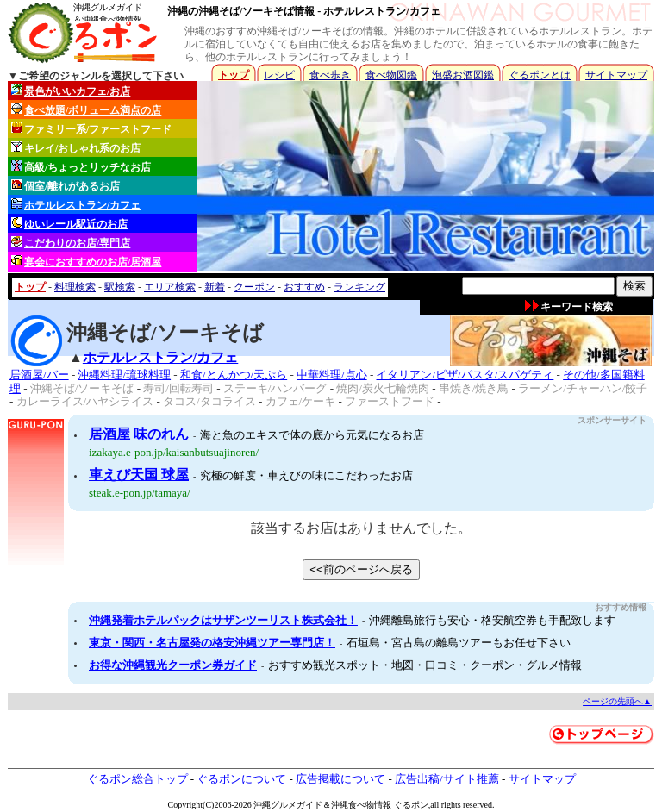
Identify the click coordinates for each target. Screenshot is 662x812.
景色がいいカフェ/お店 (71, 91)
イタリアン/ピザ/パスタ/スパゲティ (465, 375)
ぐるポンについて (241, 779)
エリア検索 (170, 287)
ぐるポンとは (540, 75)
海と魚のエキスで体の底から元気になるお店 (312, 435)
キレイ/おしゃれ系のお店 (76, 148)
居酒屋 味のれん (139, 434)
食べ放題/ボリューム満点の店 (86, 110)
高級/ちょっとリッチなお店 (81, 167)
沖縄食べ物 (353, 805)
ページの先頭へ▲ (617, 701)
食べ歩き (330, 75)
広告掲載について (340, 779)
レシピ (279, 75)
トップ (234, 75)
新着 (215, 287)
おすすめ (304, 287)
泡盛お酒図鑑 (463, 75)
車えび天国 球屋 (139, 475)
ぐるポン (411, 805)
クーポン (254, 287)
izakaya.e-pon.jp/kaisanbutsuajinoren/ (174, 452)
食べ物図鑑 (391, 75)
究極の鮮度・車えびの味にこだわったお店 (306, 475)
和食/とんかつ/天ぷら (234, 375)
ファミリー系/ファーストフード (91, 129)
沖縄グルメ (275, 805)
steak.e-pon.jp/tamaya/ (140, 493)
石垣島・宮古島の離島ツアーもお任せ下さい (459, 643)
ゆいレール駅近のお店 (69, 224)
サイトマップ (616, 75)
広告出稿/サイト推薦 (447, 779)
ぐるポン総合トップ (137, 779)
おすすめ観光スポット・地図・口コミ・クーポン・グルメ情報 (425, 665)
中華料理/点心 (332, 375)
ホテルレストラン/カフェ (76, 205)
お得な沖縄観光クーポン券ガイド (173, 665)
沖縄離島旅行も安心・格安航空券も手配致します (492, 620)
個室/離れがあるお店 (66, 186)
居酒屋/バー (39, 375)
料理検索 (75, 287)
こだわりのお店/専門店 (71, 243)
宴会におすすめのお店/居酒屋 (86, 262)
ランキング (359, 287)
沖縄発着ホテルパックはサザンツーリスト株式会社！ (223, 620)
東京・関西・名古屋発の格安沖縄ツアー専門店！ (212, 643)
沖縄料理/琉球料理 (124, 375)
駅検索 (120, 287)
